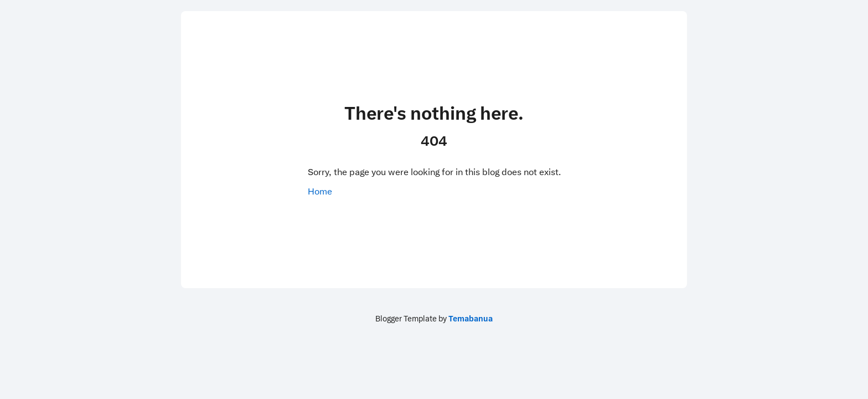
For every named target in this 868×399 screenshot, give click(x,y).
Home (320, 191)
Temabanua (471, 319)
